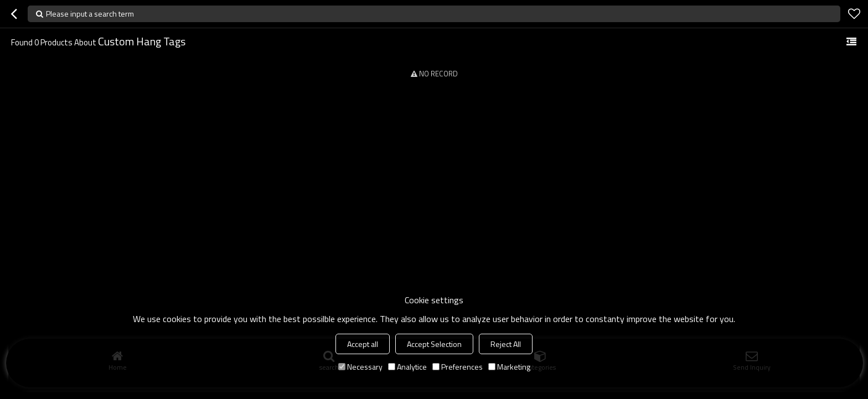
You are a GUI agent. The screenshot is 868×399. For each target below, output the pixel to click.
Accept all (363, 344)
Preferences (458, 367)
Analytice (407, 367)
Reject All (506, 344)
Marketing (509, 367)
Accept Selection (434, 344)
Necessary (360, 367)
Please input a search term (90, 14)
